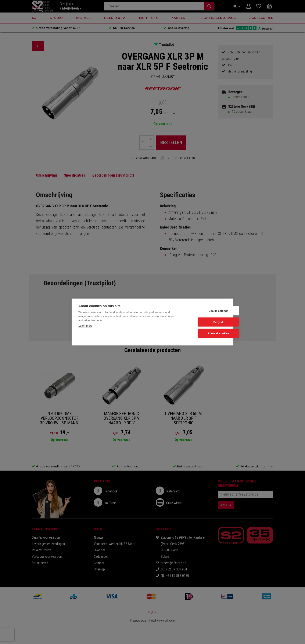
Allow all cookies (206, 333)
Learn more (85, 326)
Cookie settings (206, 311)
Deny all (206, 322)
